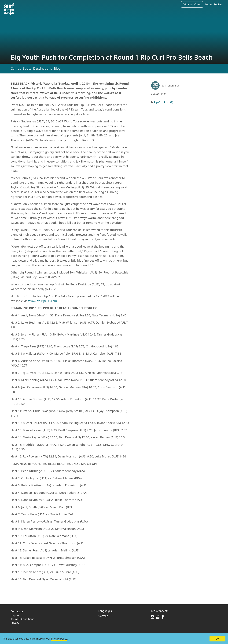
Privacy (15, 623)
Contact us (17, 611)
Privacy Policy (59, 639)
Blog (57, 68)
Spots (27, 68)
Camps (16, 68)
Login (208, 4)
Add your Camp (192, 4)
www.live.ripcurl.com (43, 301)
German (103, 616)
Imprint (15, 615)
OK (217, 639)
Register (219, 4)
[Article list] (9, 9)
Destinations (43, 68)
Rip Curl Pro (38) (164, 102)
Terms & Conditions (22, 619)
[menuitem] (123, 616)
